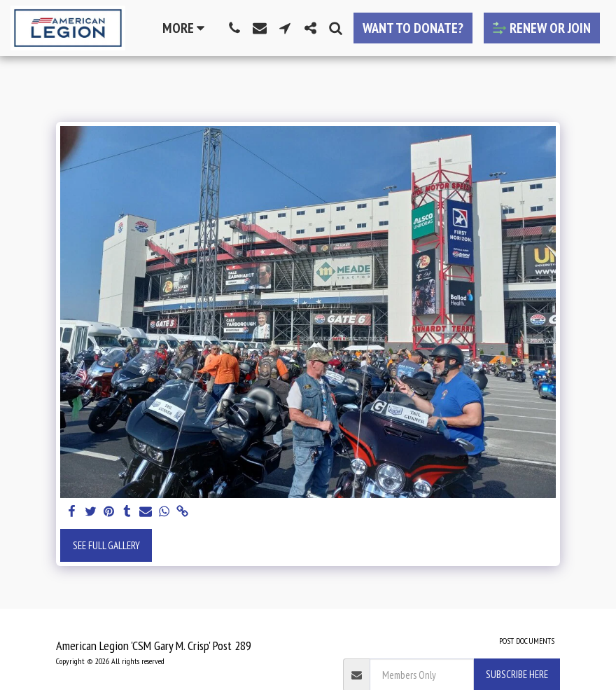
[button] (234, 28)
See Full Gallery (106, 545)
